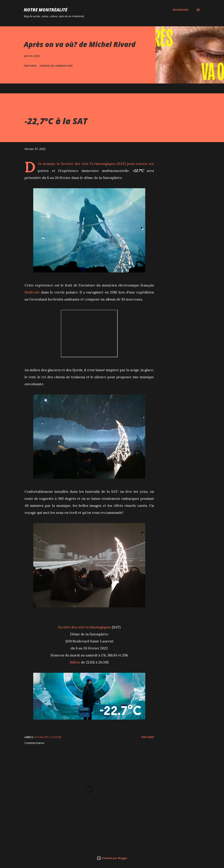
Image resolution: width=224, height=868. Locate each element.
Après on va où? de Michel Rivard (80, 44)
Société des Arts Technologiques (88, 164)
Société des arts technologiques (84, 627)
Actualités (42, 737)
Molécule (32, 292)
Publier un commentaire (56, 66)
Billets (75, 662)
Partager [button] (30, 66)
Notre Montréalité (46, 10)
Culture (56, 737)
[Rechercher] (181, 10)
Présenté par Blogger (112, 858)
